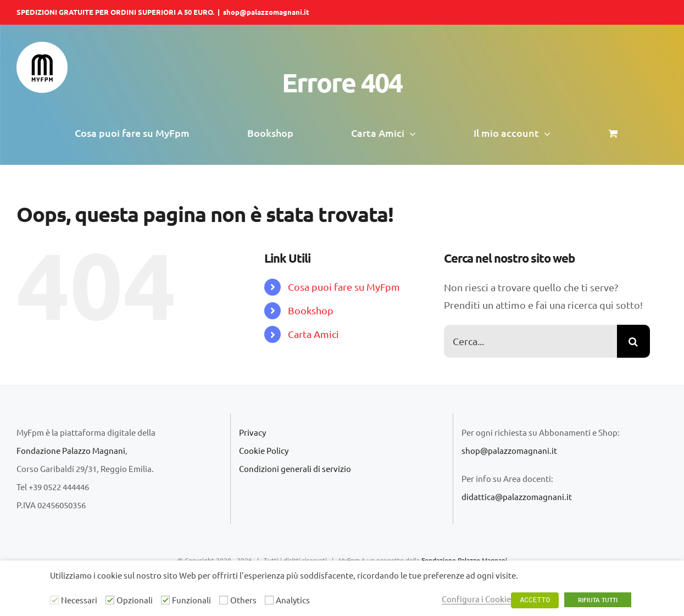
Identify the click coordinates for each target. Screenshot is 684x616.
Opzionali (135, 600)
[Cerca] (633, 341)
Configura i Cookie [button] (476, 599)
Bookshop (311, 310)
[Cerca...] (530, 341)
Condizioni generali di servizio (295, 468)
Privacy (252, 432)
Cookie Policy (264, 450)
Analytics (293, 600)
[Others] (224, 600)
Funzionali (191, 600)
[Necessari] (54, 600)
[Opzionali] (110, 600)
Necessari (79, 600)
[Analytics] (269, 600)
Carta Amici (313, 334)
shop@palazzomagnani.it (266, 12)
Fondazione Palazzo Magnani (71, 450)
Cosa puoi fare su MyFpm (344, 287)
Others (243, 600)
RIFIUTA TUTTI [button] (598, 600)
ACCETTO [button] (535, 600)
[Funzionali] (165, 600)
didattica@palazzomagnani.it (517, 496)
